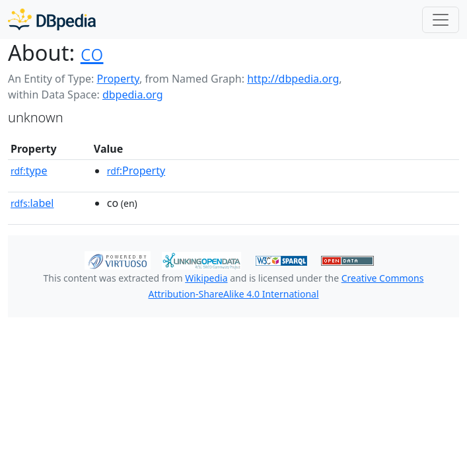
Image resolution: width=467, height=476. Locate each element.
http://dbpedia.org (293, 79)
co (92, 53)
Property (118, 79)
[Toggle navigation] (441, 20)
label (32, 203)
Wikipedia (206, 278)
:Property (136, 171)
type (29, 171)
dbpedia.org (133, 95)
